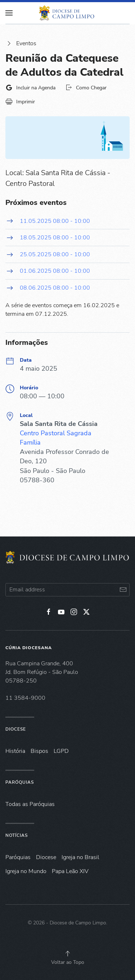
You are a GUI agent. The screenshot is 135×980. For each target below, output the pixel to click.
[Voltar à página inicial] (68, 13)
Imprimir (20, 102)
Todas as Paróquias (30, 804)
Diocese (16, 729)
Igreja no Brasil (80, 857)
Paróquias (20, 782)
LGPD (61, 751)
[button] (68, 953)
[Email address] (67, 590)
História (15, 751)
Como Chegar (86, 88)
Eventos (21, 43)
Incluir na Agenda (30, 88)
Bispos (39, 751)
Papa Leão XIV (70, 871)
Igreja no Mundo (26, 871)
